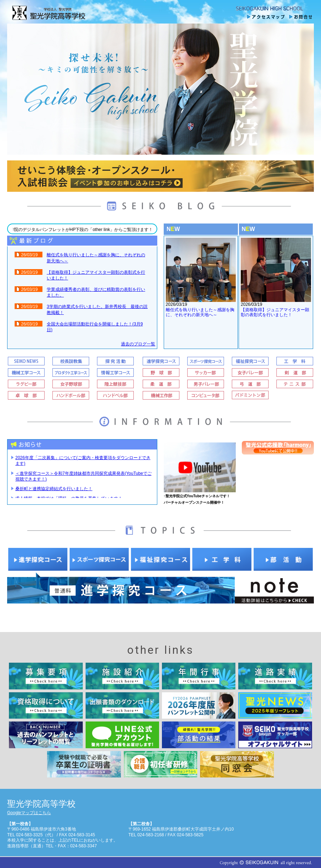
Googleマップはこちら (29, 813)
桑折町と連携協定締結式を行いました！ (54, 489)
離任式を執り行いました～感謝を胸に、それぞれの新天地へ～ (200, 312)
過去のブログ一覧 (138, 344)
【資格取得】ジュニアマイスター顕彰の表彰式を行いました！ (275, 312)
